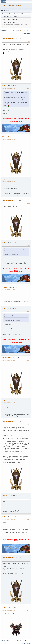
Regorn (5, 179)
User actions (27, 34)
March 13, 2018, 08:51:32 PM (9, 424)
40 (18, 31)
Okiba (4, 86)
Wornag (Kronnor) (8, 38)
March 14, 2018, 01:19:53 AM (8, 610)
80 (27, 31)
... (15, 31)
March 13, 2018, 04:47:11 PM (9, 360)
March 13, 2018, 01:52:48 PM (9, 311)
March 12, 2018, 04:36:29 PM (9, 140)
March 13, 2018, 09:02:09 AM (8, 245)
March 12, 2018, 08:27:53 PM (9, 203)
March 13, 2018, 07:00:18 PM (9, 403)
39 (16, 31)
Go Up (3, 641)
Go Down (4, 31)
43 (24, 31)
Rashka (5, 608)
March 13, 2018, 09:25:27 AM (8, 290)
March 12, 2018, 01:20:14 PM (9, 41)
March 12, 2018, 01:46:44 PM (9, 88)
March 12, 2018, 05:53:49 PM (9, 182)
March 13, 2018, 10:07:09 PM (9, 560)
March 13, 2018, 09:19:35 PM (9, 498)
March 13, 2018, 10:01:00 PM (9, 519)
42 (22, 31)
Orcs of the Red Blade (11, 5)
